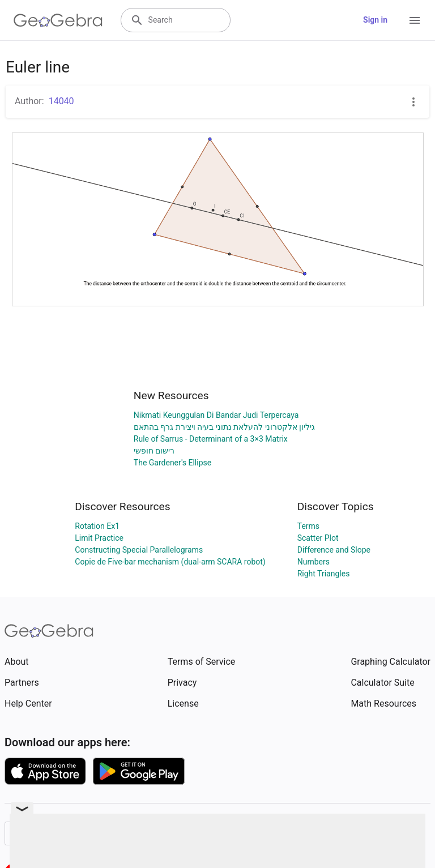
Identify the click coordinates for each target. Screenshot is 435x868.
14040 (61, 101)
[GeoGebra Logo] (58, 20)
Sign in (375, 20)
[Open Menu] (415, 20)
